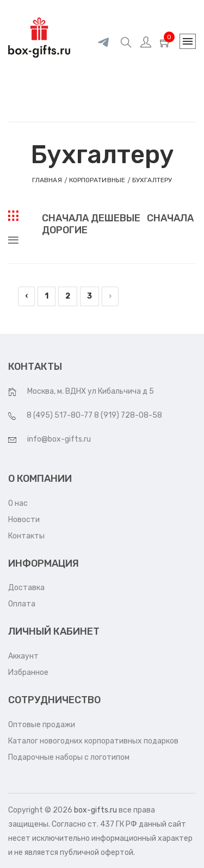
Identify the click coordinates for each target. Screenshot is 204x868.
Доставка (26, 588)
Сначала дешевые (91, 218)
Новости (24, 520)
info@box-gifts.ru (59, 439)
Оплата (22, 604)
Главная (47, 180)
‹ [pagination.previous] (26, 296)
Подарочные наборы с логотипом (69, 757)
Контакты (26, 536)
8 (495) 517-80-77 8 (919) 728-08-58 (94, 415)
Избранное (28, 672)
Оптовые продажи (42, 725)
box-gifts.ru (95, 810)
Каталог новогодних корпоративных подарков (93, 741)
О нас (18, 503)
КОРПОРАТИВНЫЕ (97, 180)
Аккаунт (23, 656)
